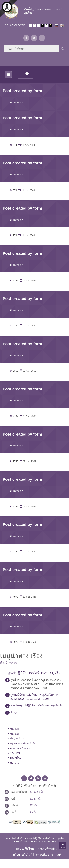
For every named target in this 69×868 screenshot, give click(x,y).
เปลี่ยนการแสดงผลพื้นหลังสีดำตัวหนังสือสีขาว (43, 26)
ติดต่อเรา (15, 763)
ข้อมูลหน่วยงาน (19, 739)
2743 (14, 552)
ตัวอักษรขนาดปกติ (31, 25)
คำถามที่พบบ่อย (47, 849)
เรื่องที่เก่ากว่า (8, 663)
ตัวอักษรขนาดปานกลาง (35, 26)
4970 (14, 597)
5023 (14, 642)
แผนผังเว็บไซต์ (25, 849)
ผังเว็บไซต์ (16, 758)
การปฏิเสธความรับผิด (50, 855)
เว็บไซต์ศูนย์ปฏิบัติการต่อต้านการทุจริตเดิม (37, 705)
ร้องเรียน (15, 753)
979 (13, 145)
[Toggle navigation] (8, 74)
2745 (14, 461)
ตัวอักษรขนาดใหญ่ (39, 25)
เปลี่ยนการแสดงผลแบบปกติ (47, 26)
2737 (14, 416)
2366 (14, 371)
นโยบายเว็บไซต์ (23, 855)
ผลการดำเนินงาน (20, 748)
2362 (14, 326)
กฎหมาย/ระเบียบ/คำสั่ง (23, 743)
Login (15, 712)
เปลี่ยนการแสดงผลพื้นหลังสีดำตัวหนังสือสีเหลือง (51, 26)
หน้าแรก (15, 729)
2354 (14, 280)
